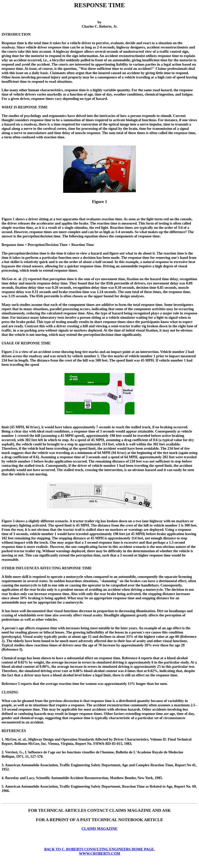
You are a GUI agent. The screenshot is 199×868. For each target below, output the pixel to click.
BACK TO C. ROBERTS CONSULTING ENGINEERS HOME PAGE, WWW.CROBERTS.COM (100, 851)
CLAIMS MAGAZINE (99, 829)
